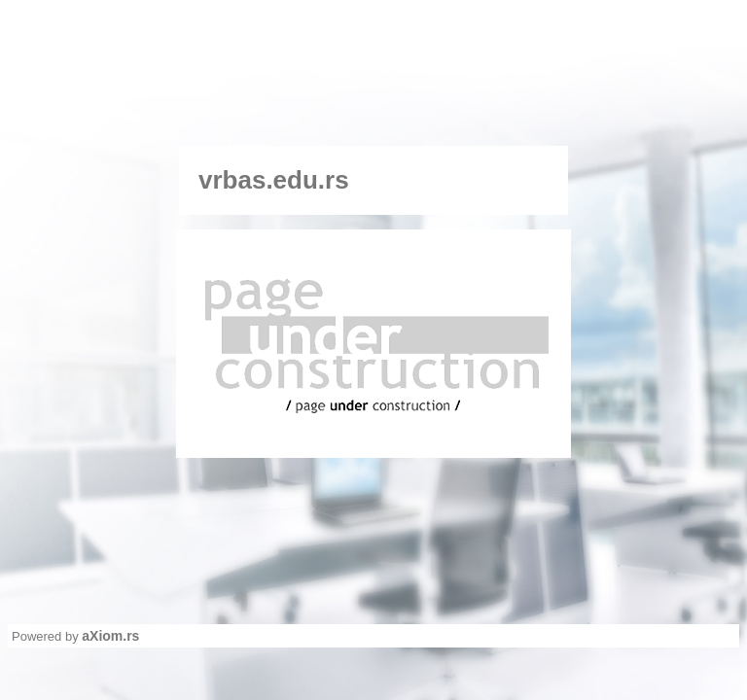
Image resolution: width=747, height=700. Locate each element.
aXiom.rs (110, 636)
